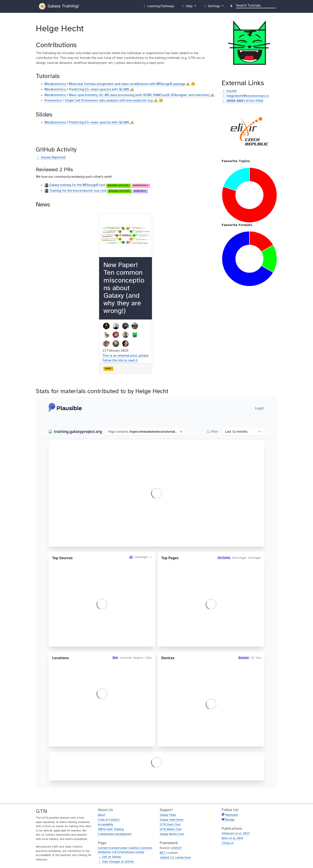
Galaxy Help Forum (172, 820)
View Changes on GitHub (116, 862)
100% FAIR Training (111, 829)
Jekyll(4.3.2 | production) (175, 858)
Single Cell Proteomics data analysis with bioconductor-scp (109, 101)
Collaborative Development (115, 834)
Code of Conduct (109, 820)
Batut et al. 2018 (232, 838)
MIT (163, 853)
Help (187, 7)
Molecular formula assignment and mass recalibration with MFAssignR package (127, 84)
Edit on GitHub (109, 857)
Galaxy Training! (59, 6)
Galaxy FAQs (168, 815)
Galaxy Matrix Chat (172, 834)
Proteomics (54, 101)
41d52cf (176, 848)
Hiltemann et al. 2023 (236, 834)
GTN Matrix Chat (171, 829)
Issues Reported (51, 158)
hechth (229, 91)
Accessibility (106, 825)
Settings (212, 7)
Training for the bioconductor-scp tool (78, 191)
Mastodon (232, 815)
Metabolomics (56, 84)
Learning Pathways (158, 7)
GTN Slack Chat (170, 825)
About (102, 815)
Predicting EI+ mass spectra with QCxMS (100, 90)
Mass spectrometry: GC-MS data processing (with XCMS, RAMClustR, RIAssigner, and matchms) (140, 95)
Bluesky (230, 820)
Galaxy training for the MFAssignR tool (77, 185)
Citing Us (228, 843)
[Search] (256, 5)
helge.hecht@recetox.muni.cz (245, 96)
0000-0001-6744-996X (242, 101)
